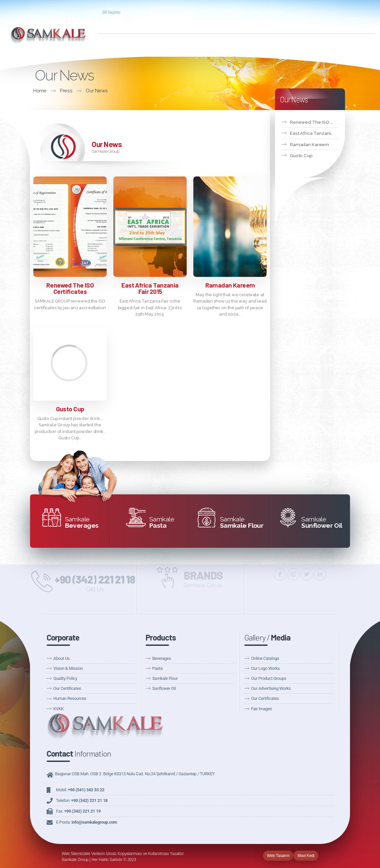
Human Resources (70, 698)
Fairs (363, 21)
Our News (302, 21)
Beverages (162, 658)
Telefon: (82, 800)
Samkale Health (348, 13)
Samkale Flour (165, 678)
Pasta (157, 668)
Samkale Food (305, 13)
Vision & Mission (68, 668)
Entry (273, 13)
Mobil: (80, 790)
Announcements (335, 21)
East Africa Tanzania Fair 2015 (150, 288)
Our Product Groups (268, 678)
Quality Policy (65, 678)
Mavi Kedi (306, 856)
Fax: (78, 811)
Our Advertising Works (271, 688)
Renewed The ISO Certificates (70, 288)
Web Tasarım (278, 856)
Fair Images (261, 709)
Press (21, 91)
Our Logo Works (265, 668)
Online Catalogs (265, 658)
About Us (61, 658)
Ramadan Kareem (230, 285)
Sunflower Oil (164, 688)
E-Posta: (86, 822)
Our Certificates (67, 688)
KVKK (58, 709)
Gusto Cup (70, 409)
